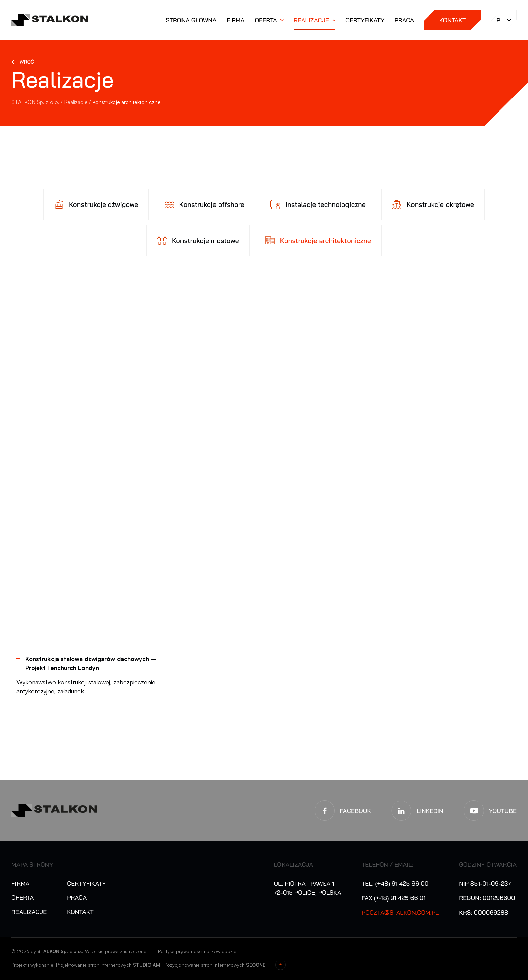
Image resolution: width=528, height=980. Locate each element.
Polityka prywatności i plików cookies (198, 951)
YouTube (503, 811)
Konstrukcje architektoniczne (326, 240)
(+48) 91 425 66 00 (402, 883)
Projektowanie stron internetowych (94, 965)
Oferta (266, 20)
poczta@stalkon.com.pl (400, 912)
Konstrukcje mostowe (206, 240)
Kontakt (453, 20)
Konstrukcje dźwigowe (104, 204)
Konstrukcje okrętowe (440, 204)
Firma (236, 20)
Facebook (355, 811)
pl (504, 20)
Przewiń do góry (280, 965)
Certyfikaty (365, 20)
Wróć (27, 62)
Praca (404, 20)
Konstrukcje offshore (212, 204)
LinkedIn (430, 811)
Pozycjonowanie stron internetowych (205, 965)
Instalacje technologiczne (326, 204)
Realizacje (311, 20)
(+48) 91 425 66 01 (400, 898)
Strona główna (191, 20)
